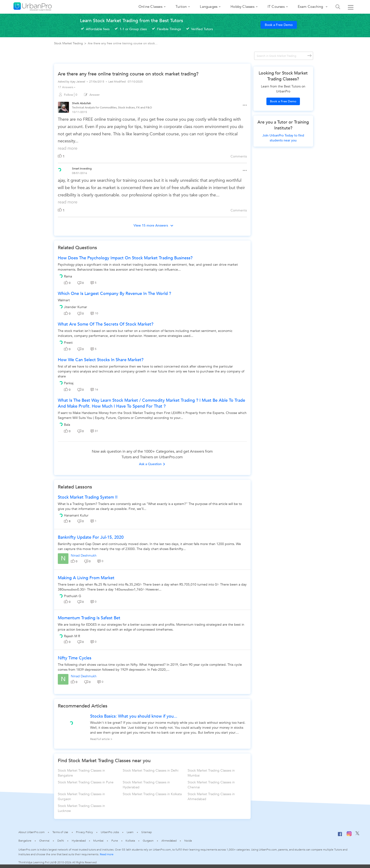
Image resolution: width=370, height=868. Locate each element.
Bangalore (25, 841)
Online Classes (150, 7)
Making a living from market (86, 578)
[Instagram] (349, 835)
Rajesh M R (72, 636)
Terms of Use (60, 832)
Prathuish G (73, 596)
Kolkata (130, 841)
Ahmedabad (169, 841)
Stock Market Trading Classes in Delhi (151, 771)
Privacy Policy (84, 832)
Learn (130, 832)
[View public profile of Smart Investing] (59, 169)
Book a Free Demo (279, 25)
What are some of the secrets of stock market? (106, 324)
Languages (209, 7)
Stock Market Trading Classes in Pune (86, 782)
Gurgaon (148, 841)
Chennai (44, 841)
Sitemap (146, 832)
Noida (188, 841)
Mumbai (98, 841)
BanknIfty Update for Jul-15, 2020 (91, 537)
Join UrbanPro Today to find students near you (283, 138)
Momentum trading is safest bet (89, 618)
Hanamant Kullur (76, 515)
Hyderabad (79, 841)
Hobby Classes (242, 7)
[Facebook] (340, 836)
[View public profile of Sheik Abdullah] (63, 108)
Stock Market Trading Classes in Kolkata (152, 794)
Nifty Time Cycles (75, 658)
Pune (115, 841)
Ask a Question (152, 464)
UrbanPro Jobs (110, 832)
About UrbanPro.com (31, 832)
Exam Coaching (311, 7)
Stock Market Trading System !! (88, 497)
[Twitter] (357, 834)
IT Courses (276, 7)
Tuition (181, 7)
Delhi (61, 841)
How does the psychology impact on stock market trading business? (125, 258)
